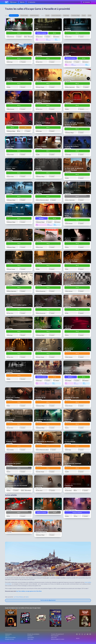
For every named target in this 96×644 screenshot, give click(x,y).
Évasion (84, 15)
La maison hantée (41, 54)
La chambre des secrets (43, 420)
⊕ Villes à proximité (14, 15)
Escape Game (7, 2)
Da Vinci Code (40, 261)
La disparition (69, 508)
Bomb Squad (11, 508)
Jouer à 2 (7, 636)
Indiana (9, 261)
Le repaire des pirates (13, 464)
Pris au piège (69, 101)
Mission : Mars (11, 168)
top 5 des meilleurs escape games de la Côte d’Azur (29, 591)
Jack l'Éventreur (41, 283)
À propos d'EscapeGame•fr (57, 634)
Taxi (8, 327)
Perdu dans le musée (13, 371)
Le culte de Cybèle (42, 530)
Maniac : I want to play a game (16, 305)
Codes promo (8, 634)
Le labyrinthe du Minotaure (44, 442)
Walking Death (11, 442)
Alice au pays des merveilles (74, 283)
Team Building (31, 637)
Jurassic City (39, 239)
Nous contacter (55, 636)
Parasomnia (39, 486)
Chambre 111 (69, 486)
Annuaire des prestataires (33, 634)
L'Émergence (69, 192)
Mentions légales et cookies (58, 639)
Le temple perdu (41, 79)
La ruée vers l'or (11, 54)
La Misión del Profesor (43, 123)
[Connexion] (86, 2)
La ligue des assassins (43, 192)
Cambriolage (66, 15)
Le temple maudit (41, 349)
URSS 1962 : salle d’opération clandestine (74, 372)
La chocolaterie (70, 442)
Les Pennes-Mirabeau (19, 597)
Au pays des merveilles (14, 29)
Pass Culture (30, 639)
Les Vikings (10, 192)
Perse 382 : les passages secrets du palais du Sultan (46, 372)
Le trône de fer (40, 398)
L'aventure (10, 530)
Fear (37, 29)
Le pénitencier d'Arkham (73, 464)
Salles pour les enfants (10, 637)
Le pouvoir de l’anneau (43, 327)
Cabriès (27, 597)
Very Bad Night (70, 79)
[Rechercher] (54, 2)
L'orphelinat (10, 420)
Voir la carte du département (48, 600)
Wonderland (69, 349)
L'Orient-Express (41, 146)
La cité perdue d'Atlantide (15, 214)
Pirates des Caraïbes (13, 398)
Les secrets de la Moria (14, 123)
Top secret (68, 327)
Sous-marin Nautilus (13, 101)
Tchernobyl (68, 420)
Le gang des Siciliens (72, 146)
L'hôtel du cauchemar (43, 101)
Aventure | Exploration (56, 15)
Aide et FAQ (54, 637)
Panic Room (39, 305)
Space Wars (10, 146)
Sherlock (9, 79)
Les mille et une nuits (72, 398)
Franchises (30, 636)
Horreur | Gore (91, 15)
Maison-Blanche (70, 305)
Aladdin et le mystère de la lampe (74, 215)
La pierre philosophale (14, 239)
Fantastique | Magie (75, 15)
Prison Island (40, 508)
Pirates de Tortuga (71, 261)
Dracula (38, 168)
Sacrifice (67, 29)
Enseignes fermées (9, 639)
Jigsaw (67, 54)
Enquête (47, 15)
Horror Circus (11, 349)
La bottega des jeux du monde (17, 486)
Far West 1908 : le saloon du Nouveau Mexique (74, 169)
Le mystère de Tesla (13, 283)
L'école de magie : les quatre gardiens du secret (74, 124)
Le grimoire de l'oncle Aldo (44, 214)
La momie (39, 464)
